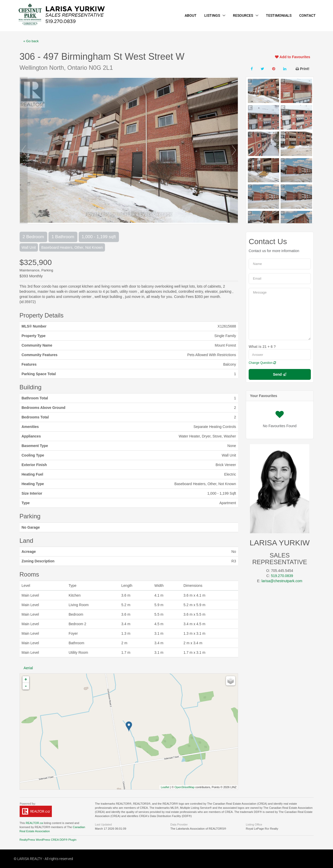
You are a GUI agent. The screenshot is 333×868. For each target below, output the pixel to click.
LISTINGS (212, 15)
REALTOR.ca (34, 823)
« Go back (31, 41)
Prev (24, 150)
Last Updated (103, 824)
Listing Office (254, 824)
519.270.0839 (282, 576)
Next (234, 150)
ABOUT (191, 15)
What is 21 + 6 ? (262, 347)
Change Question (262, 363)
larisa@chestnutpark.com (282, 581)
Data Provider (179, 824)
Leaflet (165, 787)
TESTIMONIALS (279, 15)
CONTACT (307, 15)
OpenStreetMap (185, 787)
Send (280, 374)
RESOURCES (243, 15)
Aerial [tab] (28, 668)
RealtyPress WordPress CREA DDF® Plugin (48, 840)
